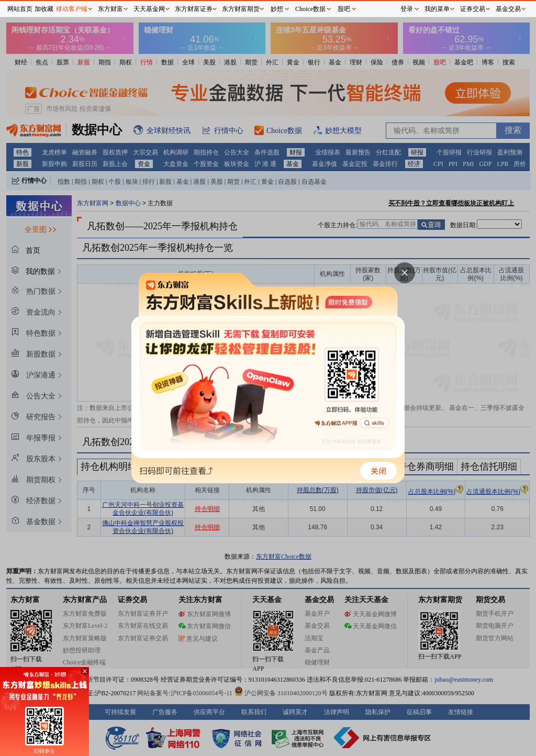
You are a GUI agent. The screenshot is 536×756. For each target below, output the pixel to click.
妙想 (277, 9)
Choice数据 (310, 9)
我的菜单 (437, 9)
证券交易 (473, 9)
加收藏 (44, 9)
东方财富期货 (241, 9)
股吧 (344, 9)
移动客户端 (72, 9)
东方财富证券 (194, 9)
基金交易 (508, 9)
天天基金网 (149, 9)
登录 (407, 9)
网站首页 (20, 9)
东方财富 (110, 9)
